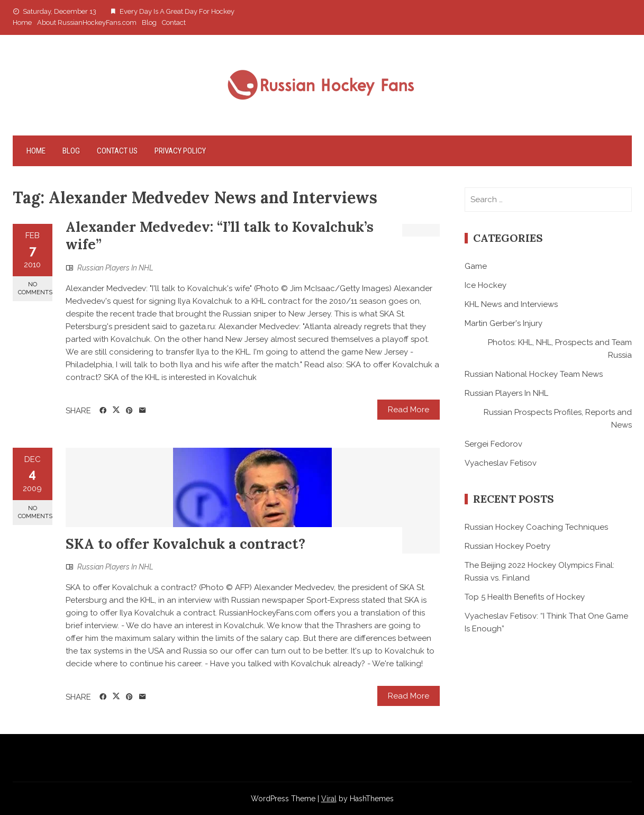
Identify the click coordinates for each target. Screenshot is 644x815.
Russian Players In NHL (115, 268)
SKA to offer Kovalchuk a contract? (185, 544)
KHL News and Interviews (511, 304)
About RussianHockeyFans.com (87, 22)
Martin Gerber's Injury (504, 323)
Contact (174, 22)
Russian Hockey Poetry (507, 546)
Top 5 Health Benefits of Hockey (525, 597)
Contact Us (117, 151)
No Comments (35, 288)
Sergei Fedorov (493, 444)
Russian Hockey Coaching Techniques (536, 527)
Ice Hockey (486, 285)
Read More (409, 410)
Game (476, 266)
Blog (149, 22)
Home (22, 22)
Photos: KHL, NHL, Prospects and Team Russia (560, 349)
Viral (329, 799)
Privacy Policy (180, 151)
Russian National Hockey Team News (534, 374)
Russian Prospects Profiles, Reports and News (558, 419)
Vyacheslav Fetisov (501, 463)
